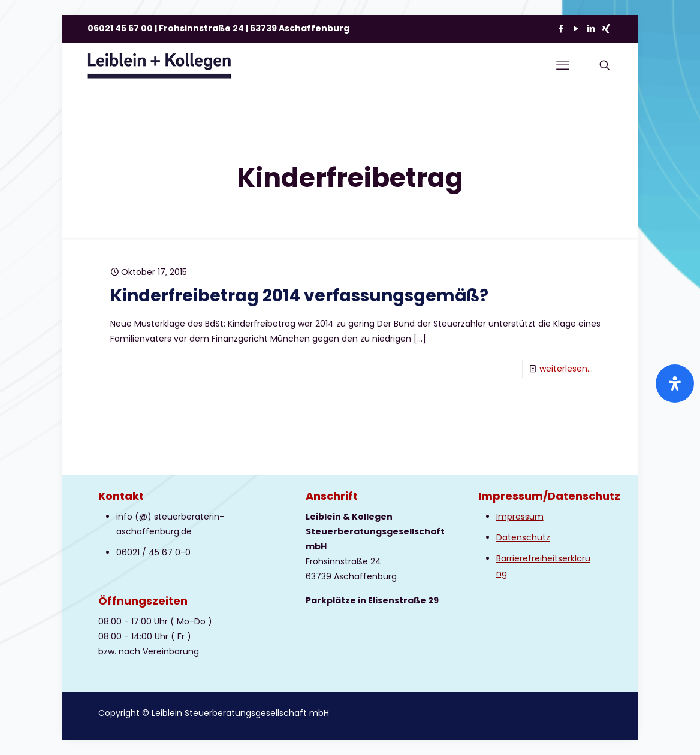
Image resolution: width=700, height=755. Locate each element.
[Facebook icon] (561, 28)
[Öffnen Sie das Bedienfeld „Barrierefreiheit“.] (675, 383)
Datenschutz (523, 537)
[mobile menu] (563, 65)
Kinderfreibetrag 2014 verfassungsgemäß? (299, 296)
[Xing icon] (606, 28)
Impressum (520, 517)
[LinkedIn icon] (591, 28)
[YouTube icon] (576, 28)
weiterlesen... (566, 369)
